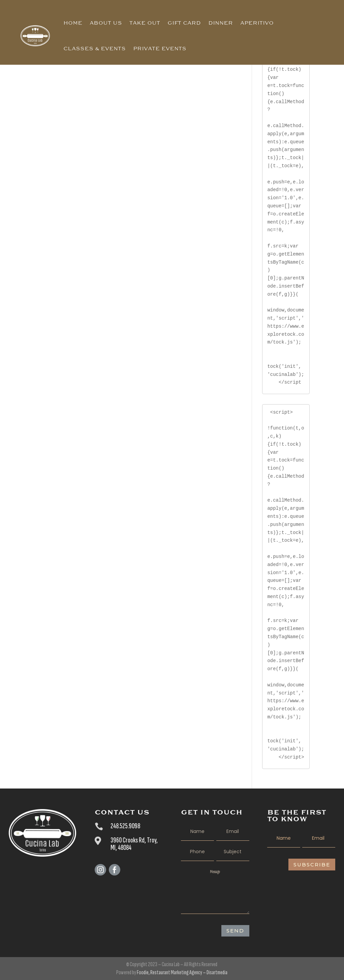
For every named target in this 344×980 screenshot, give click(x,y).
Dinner (221, 23)
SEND (235, 931)
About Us (106, 23)
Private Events (160, 49)
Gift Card (184, 23)
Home (73, 23)
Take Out (145, 23)
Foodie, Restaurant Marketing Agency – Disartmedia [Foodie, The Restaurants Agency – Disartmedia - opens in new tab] (182, 972)
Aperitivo (257, 23)
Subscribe (312, 865)
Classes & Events (95, 49)
